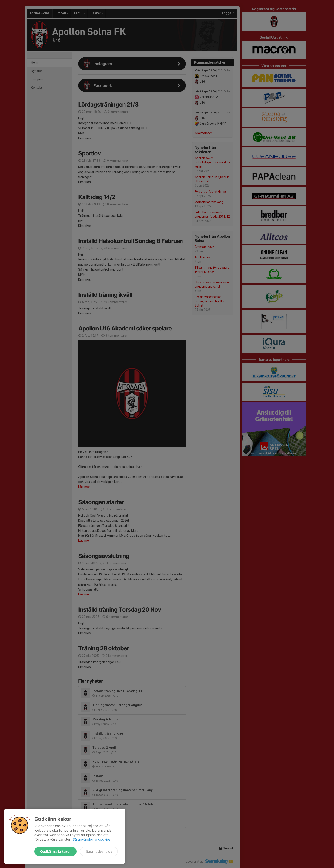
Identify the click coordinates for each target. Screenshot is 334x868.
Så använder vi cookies (92, 839)
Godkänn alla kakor (55, 851)
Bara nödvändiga (99, 851)
